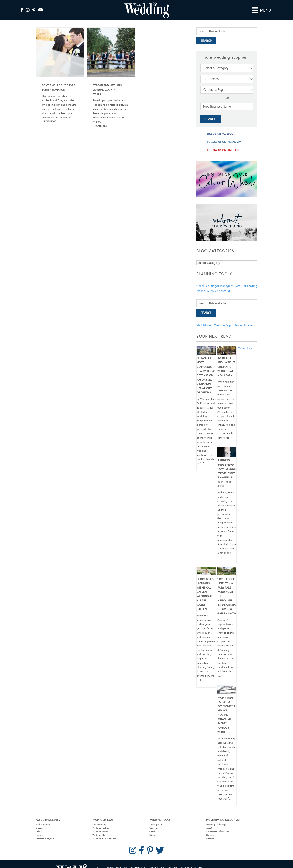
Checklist (203, 286)
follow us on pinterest (223, 150)
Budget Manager (221, 286)
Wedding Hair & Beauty (104, 839)
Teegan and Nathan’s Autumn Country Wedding (107, 90)
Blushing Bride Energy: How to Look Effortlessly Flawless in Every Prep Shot (226, 473)
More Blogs (245, 348)
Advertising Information (218, 832)
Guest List (239, 286)
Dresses (39, 828)
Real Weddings (43, 824)
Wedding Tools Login (216, 824)
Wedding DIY (99, 835)
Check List (154, 832)
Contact (210, 835)
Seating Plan (156, 824)
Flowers (39, 835)
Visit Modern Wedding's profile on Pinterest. (226, 325)
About (209, 828)
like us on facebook (221, 134)
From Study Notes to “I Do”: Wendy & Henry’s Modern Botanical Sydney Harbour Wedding (226, 715)
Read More (50, 122)
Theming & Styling (45, 839)
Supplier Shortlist (219, 291)
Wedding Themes (101, 832)
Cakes (39, 832)
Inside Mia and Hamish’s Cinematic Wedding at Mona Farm (226, 367)
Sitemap (210, 839)
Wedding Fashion (101, 828)
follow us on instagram (224, 142)
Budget (153, 835)
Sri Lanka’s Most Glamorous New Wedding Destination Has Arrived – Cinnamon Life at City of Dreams (206, 375)
